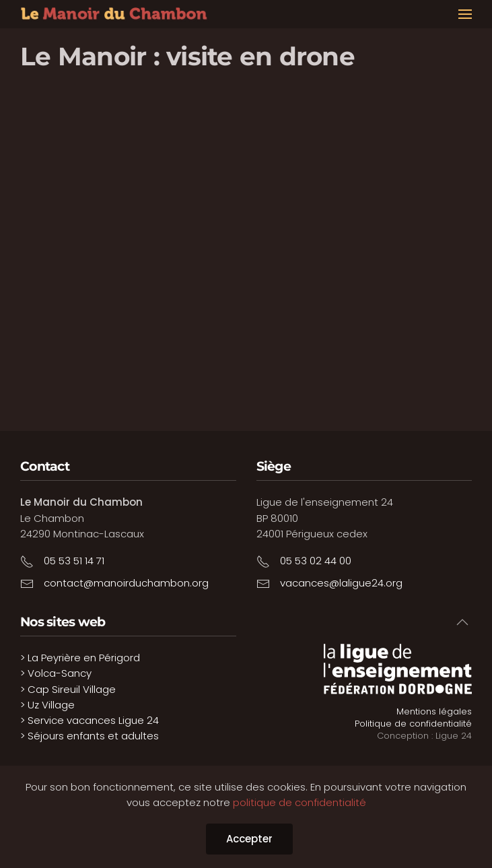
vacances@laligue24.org (341, 583)
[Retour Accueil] (114, 14)
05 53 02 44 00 (316, 561)
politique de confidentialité (300, 802)
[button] (465, 14)
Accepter (249, 839)
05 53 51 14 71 (74, 561)
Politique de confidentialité (413, 724)
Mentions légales (434, 711)
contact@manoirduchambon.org (126, 583)
